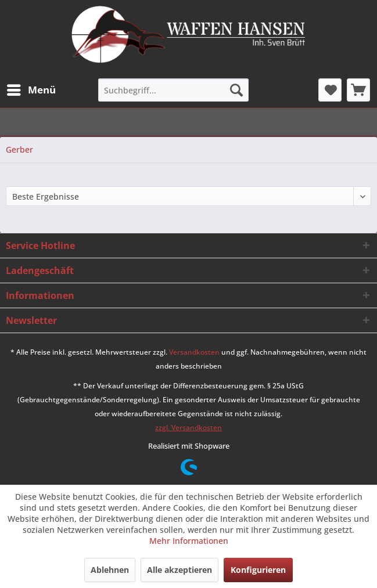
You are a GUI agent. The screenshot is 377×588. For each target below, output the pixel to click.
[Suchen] (236, 90)
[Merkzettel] (330, 90)
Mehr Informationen (189, 541)
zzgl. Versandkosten (188, 428)
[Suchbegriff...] (174, 90)
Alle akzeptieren (179, 570)
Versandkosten (194, 352)
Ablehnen (110, 570)
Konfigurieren (258, 570)
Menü (31, 89)
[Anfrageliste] (358, 90)
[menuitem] (31, 90)
